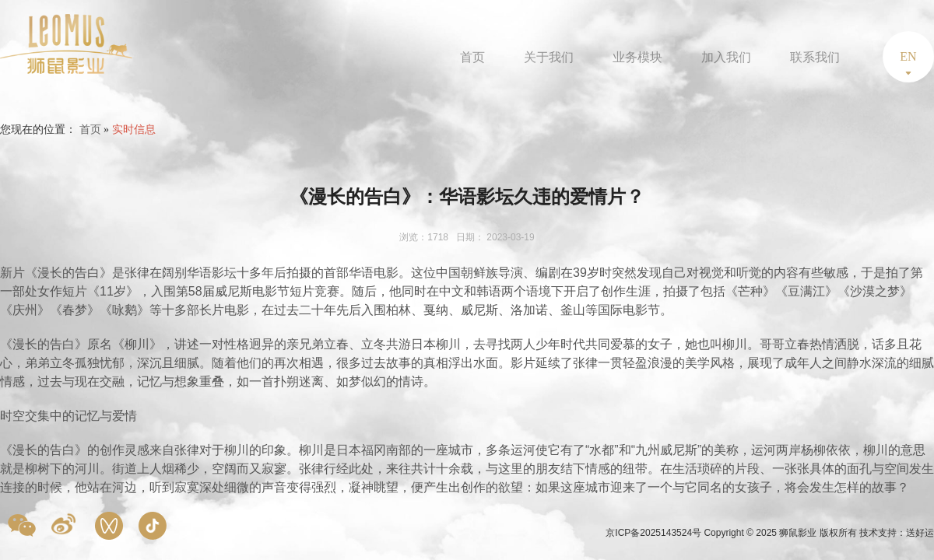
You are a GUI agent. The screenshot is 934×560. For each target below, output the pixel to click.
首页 (472, 57)
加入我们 (726, 57)
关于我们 (549, 57)
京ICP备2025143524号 (655, 533)
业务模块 (637, 57)
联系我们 (815, 57)
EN (908, 56)
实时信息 (134, 129)
